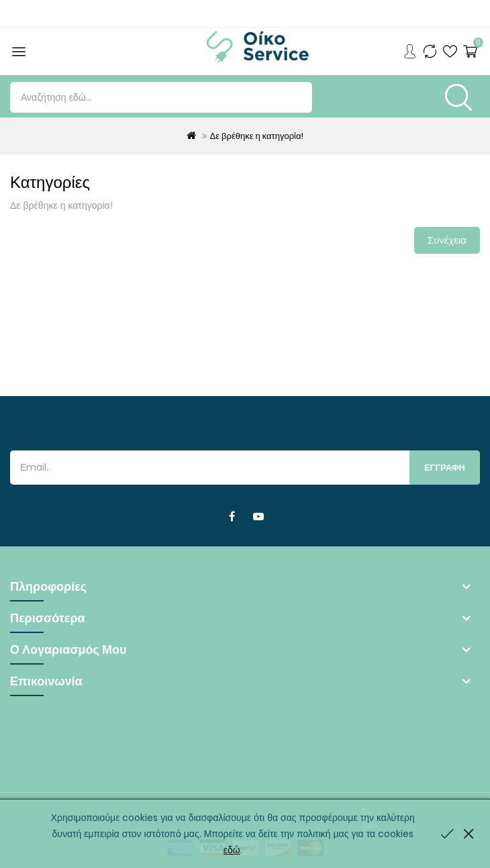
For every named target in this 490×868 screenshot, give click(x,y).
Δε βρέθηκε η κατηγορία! (257, 136)
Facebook (232, 517)
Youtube (258, 517)
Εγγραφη (445, 468)
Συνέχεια (447, 240)
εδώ (232, 850)
